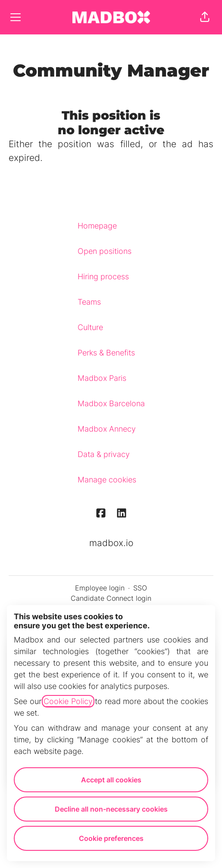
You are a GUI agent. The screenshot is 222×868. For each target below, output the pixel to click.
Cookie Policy (68, 701)
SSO (140, 588)
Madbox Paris (102, 378)
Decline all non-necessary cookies (111, 809)
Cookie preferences (111, 838)
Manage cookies (107, 480)
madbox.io (111, 543)
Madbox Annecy (107, 429)
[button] (205, 17)
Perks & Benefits (106, 353)
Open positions (105, 251)
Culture (90, 327)
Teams (89, 302)
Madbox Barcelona (111, 403)
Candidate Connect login (111, 598)
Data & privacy (104, 454)
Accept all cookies (111, 780)
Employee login (100, 588)
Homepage (97, 226)
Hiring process (103, 276)
